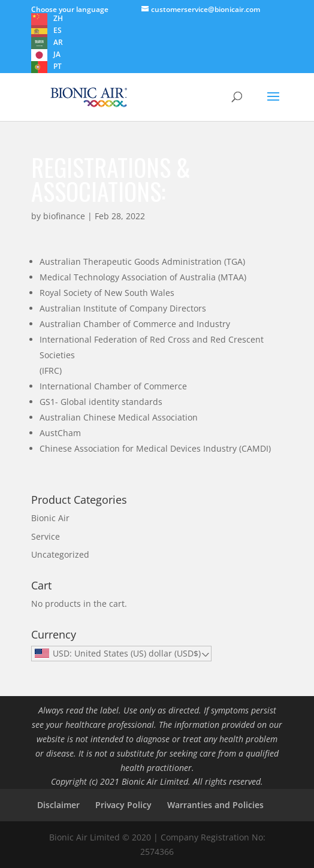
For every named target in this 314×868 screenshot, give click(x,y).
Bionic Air (50, 518)
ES (58, 30)
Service (46, 536)
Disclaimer (58, 805)
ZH (58, 18)
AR (58, 42)
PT (58, 66)
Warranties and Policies (215, 805)
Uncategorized (60, 554)
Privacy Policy (123, 805)
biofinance (64, 216)
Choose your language (70, 9)
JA (57, 54)
